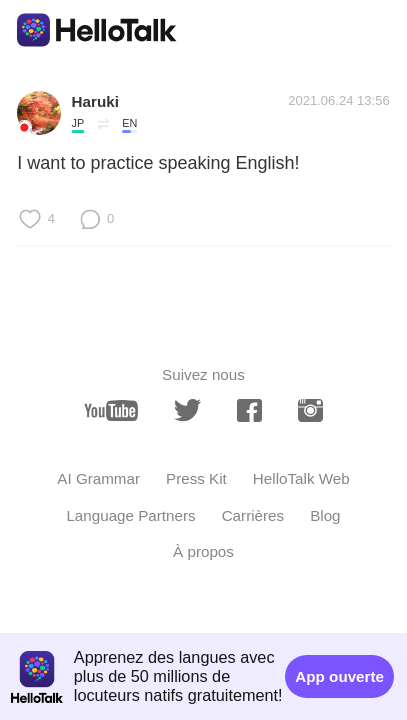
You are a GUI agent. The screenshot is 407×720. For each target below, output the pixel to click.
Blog (325, 515)
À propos (203, 551)
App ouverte (339, 676)
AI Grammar (98, 478)
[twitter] (187, 410)
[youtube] (111, 411)
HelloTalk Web (301, 478)
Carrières (253, 515)
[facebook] (249, 411)
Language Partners (130, 515)
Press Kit (196, 478)
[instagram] (310, 411)
